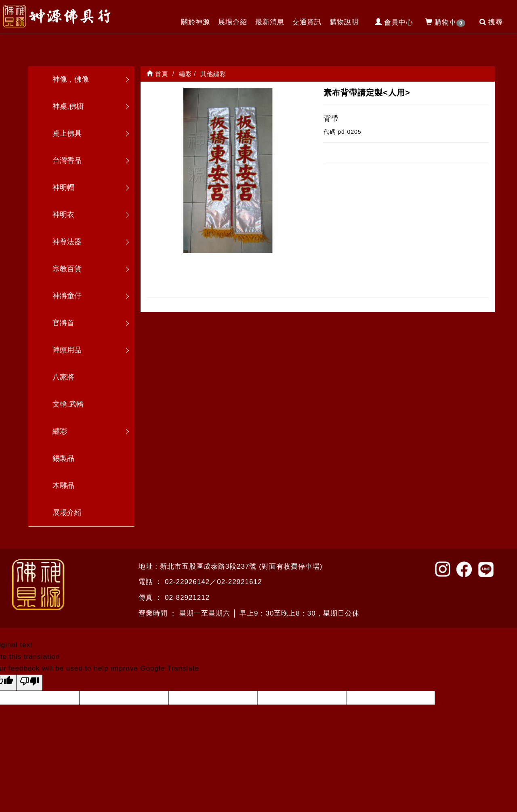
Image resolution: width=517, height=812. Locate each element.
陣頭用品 (67, 350)
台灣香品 (67, 160)
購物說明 (344, 22)
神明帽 (63, 188)
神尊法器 (67, 242)
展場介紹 (233, 22)
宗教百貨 (67, 269)
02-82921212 (187, 598)
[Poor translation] (29, 683)
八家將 (63, 377)
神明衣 (63, 215)
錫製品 (63, 458)
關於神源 (195, 22)
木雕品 (63, 485)
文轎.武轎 (68, 404)
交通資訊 (307, 22)
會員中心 (394, 22)
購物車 (445, 23)
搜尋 (491, 22)
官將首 (63, 323)
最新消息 (270, 22)
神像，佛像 (71, 79)
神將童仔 (67, 296)
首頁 (157, 74)
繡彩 (60, 431)
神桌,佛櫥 (68, 106)
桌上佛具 (67, 133)
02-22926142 (187, 582)
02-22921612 (239, 582)
